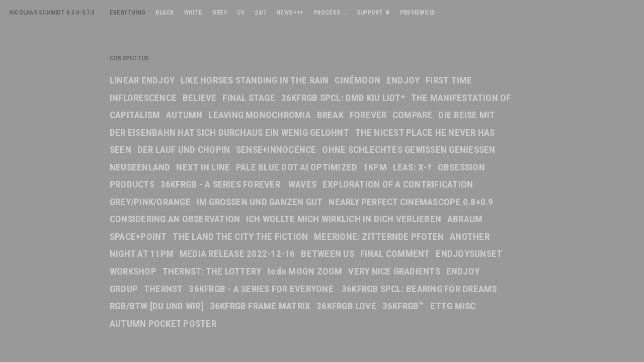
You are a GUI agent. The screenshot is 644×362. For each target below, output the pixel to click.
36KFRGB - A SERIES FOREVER (221, 184)
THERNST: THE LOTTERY (212, 271)
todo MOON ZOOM (305, 271)
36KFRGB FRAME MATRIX (260, 306)
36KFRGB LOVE (346, 306)
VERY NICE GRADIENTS (394, 271)
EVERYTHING (128, 13)
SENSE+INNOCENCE (276, 150)
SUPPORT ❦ (373, 13)
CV (241, 13)
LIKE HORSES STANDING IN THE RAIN (255, 80)
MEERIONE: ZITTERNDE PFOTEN (379, 237)
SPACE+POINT (138, 237)
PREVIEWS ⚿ (417, 13)
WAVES (302, 184)
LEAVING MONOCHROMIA (260, 115)
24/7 (260, 13)
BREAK (330, 115)
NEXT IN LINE (203, 167)
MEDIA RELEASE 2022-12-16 (237, 254)
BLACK (165, 13)
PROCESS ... (330, 13)
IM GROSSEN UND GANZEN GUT (260, 202)
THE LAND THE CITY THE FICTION (240, 237)
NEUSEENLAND (140, 167)
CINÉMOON (357, 80)
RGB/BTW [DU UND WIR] (157, 306)
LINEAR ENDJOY (142, 80)
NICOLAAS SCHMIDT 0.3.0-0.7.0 (52, 13)
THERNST (164, 289)
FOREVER (368, 115)
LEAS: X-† (412, 167)
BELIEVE (200, 98)
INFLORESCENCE (143, 98)
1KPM (375, 167)
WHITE (193, 13)
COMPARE (413, 115)
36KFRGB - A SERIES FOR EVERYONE (262, 289)
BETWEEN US (327, 254)
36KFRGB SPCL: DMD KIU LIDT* (343, 98)
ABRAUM (465, 219)
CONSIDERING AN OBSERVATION (175, 219)
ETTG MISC (453, 306)
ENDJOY (403, 80)
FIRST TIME (449, 80)
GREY (220, 13)
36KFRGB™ (404, 306)
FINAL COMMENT (395, 254)
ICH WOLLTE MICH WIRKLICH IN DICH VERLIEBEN (344, 219)
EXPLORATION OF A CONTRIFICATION (398, 184)
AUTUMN (184, 115)
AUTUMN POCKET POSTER (163, 324)
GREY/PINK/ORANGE (150, 202)
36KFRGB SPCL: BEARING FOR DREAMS (419, 289)
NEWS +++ (290, 13)
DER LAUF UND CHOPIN (184, 150)
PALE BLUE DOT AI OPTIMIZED (297, 167)
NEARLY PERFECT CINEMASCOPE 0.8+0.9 (411, 202)
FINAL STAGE (249, 98)
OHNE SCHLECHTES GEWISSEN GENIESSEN (409, 150)
